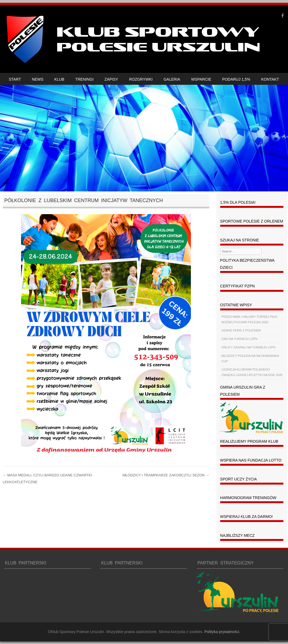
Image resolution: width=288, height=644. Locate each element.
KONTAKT (270, 79)
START (15, 79)
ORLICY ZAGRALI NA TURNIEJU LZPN (248, 347)
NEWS (38, 79)
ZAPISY (111, 79)
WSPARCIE (201, 79)
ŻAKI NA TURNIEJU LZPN (239, 339)
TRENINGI (84, 79)
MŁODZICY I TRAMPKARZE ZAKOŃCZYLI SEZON (166, 475)
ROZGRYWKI (141, 79)
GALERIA (172, 79)
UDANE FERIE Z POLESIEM (241, 330)
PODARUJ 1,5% (236, 79)
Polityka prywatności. (222, 632)
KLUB (59, 79)
